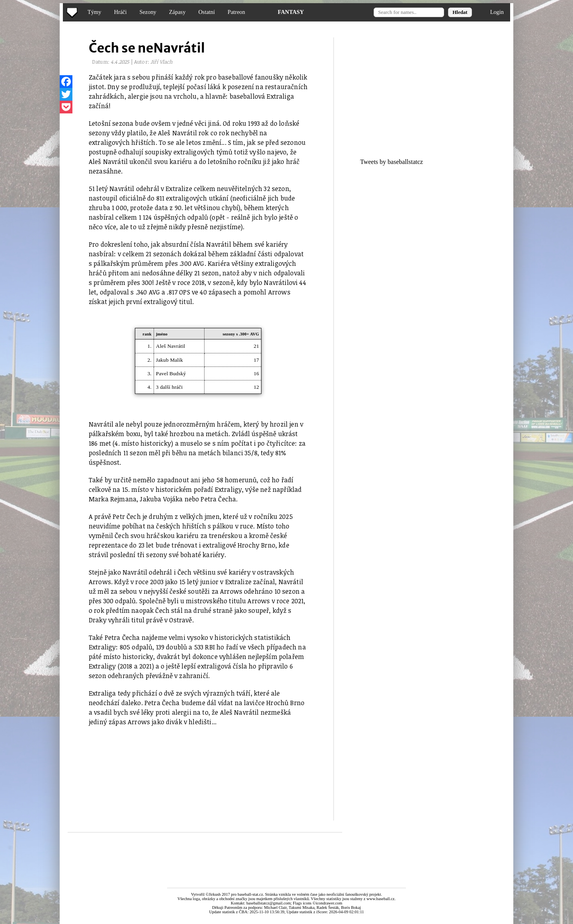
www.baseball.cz (380, 899)
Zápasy (177, 12)
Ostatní (207, 12)
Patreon (236, 12)
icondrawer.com (329, 903)
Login (497, 12)
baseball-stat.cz (250, 894)
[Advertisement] (33, 159)
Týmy (94, 12)
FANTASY (291, 12)
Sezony (148, 12)
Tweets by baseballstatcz (392, 162)
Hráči (120, 12)
